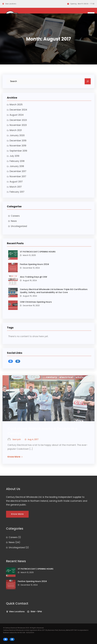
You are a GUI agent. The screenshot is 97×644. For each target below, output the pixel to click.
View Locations (17, 614)
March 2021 (16, 132)
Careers (15, 218)
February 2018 (17, 163)
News (14, 223)
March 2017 (16, 189)
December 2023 (18, 122)
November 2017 (18, 179)
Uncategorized (19, 228)
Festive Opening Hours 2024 (34, 266)
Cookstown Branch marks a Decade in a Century (43, 433)
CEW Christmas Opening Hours (36, 304)
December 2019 (18, 143)
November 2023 (18, 127)
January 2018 (17, 168)
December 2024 (18, 112)
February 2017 (17, 194)
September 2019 (18, 153)
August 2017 (16, 184)
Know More (14, 459)
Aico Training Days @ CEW (33, 279)
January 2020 (17, 137)
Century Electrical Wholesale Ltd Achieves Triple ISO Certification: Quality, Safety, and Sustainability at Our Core (54, 293)
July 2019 (14, 158)
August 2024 (17, 117)
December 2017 (18, 173)
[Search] (88, 81)
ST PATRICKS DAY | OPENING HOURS (38, 254)
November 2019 (18, 148)
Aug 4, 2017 (33, 441)
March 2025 (16, 107)
